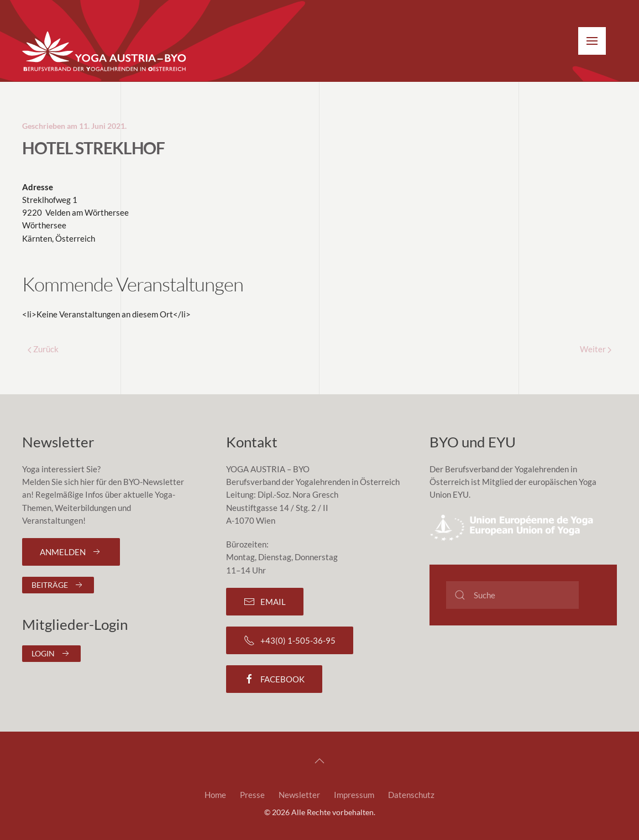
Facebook (274, 679)
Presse (252, 795)
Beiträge (58, 585)
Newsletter (299, 795)
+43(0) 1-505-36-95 (290, 640)
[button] (592, 41)
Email (265, 602)
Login (51, 654)
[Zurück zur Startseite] (105, 52)
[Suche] (512, 595)
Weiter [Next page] (596, 349)
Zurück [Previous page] (43, 349)
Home (215, 795)
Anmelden (71, 552)
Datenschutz (411, 795)
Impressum (354, 795)
